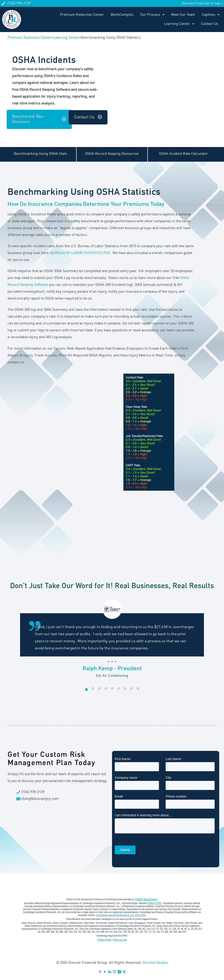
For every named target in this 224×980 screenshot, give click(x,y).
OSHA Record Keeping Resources (112, 154)
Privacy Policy (104, 940)
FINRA (151, 903)
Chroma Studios (155, 963)
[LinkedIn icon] (110, 972)
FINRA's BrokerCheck (146, 899)
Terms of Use (120, 940)
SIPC (159, 903)
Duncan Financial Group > (202, 3)
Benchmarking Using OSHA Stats (40, 154)
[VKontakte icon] (119, 972)
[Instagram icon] (114, 972)
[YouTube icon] (105, 972)
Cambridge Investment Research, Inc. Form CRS (121, 915)
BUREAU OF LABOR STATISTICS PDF (80, 253)
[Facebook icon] (100, 972)
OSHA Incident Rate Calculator (183, 154)
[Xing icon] (124, 972)
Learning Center (66, 38)
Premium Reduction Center (29, 38)
